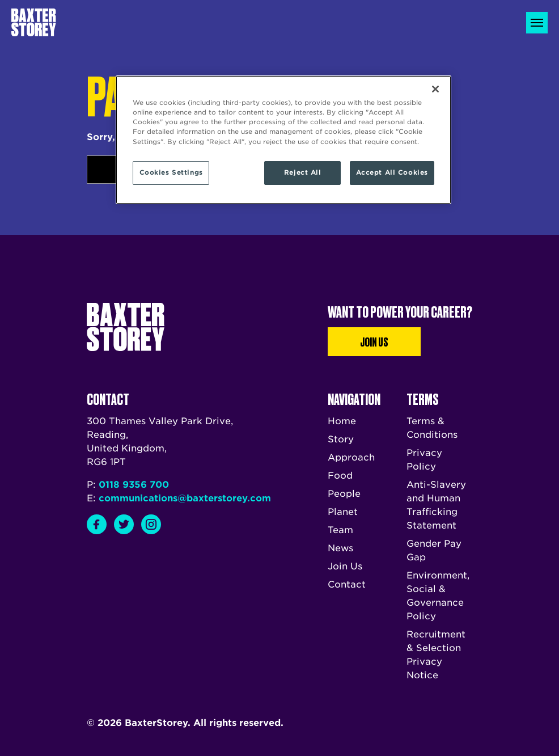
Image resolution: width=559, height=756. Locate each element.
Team (340, 530)
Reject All (303, 172)
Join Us (374, 341)
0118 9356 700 (134, 485)
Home (342, 421)
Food (340, 476)
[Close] (435, 89)
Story (341, 439)
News (340, 548)
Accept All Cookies (392, 172)
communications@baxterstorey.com (185, 498)
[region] (283, 140)
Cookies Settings (171, 172)
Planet (343, 512)
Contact (347, 584)
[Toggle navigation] (537, 23)
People (344, 494)
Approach (351, 457)
